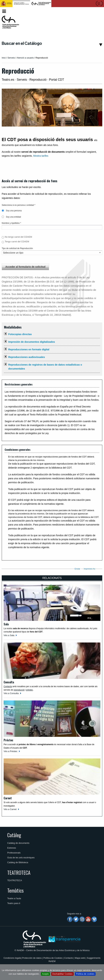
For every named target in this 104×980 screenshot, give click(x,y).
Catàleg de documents (18, 843)
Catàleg (14, 835)
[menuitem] (96, 11)
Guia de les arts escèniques (21, 858)
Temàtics (15, 890)
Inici (4, 58)
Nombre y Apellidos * (11, 223)
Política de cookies (85, 974)
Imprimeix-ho (90, 569)
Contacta (8, 686)
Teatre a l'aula (14, 898)
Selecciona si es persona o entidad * (18, 205)
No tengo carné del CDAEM (18, 237)
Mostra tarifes (41, 156)
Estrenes (12, 848)
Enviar (77, 569)
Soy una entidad (11, 217)
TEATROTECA (19, 873)
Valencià (96, 11)
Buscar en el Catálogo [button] (22, 43)
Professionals (14, 853)
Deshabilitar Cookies (62, 974)
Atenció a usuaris (25, 58)
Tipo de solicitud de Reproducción (17, 248)
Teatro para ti (14, 903)
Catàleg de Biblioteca (18, 862)
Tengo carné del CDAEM (17, 242)
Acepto (45, 974)
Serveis (11, 58)
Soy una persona (12, 211)
